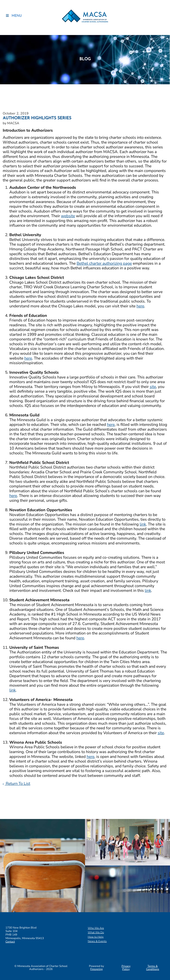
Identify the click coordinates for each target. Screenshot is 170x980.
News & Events (97, 941)
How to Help (96, 937)
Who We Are (96, 928)
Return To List (18, 783)
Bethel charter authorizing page (104, 263)
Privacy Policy (126, 968)
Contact (10, 942)
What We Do (96, 932)
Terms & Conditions (153, 968)
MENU (17, 18)
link (143, 524)
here (140, 306)
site (153, 387)
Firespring (96, 969)
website (68, 216)
